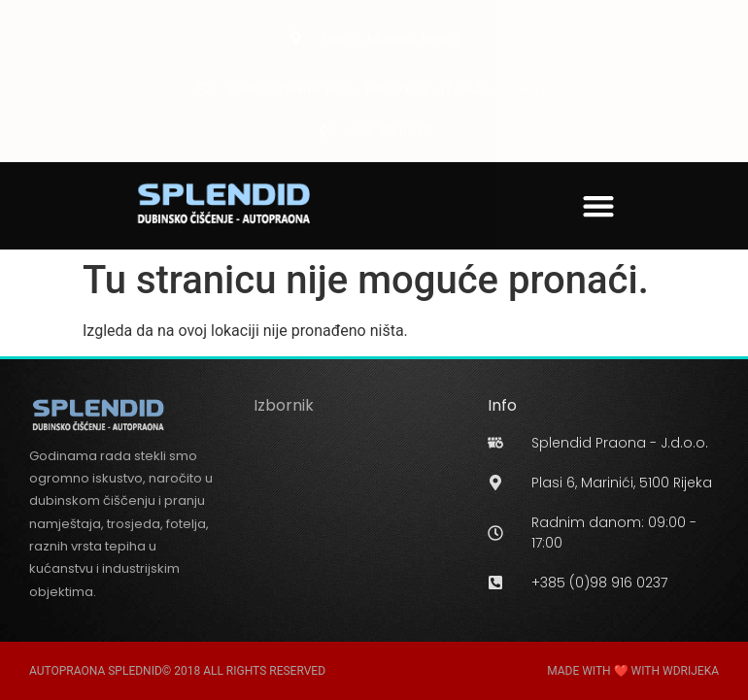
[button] (599, 205)
